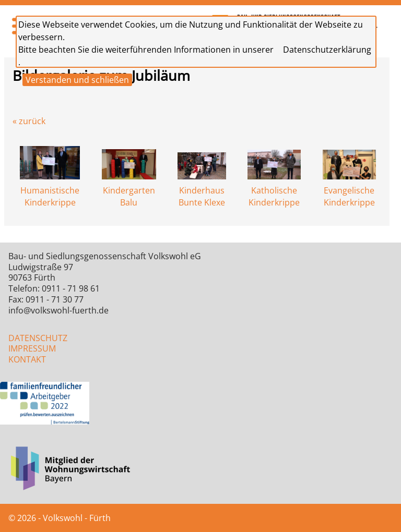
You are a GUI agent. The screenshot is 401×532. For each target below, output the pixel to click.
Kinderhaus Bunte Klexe (202, 191)
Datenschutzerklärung (327, 50)
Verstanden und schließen (77, 80)
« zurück (29, 121)
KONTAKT (27, 359)
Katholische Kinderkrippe (274, 191)
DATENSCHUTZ (38, 338)
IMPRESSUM (32, 348)
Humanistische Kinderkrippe (50, 191)
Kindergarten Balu (129, 191)
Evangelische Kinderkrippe (349, 191)
